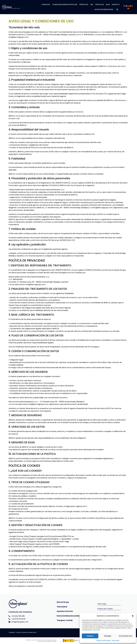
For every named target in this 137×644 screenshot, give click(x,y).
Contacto (116, 5)
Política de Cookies (105, 609)
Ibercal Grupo (63, 602)
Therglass (46, 5)
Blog (108, 5)
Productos (84, 5)
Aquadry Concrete (65, 611)
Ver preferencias (125, 636)
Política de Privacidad (104, 640)
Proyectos (99, 5)
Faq (92, 5)
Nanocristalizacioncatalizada (70, 616)
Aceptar (90, 636)
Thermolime (62, 607)
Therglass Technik (65, 620)
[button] (133, 616)
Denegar (108, 636)
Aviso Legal (116, 640)
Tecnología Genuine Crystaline (65, 5)
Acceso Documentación (104, 9)
